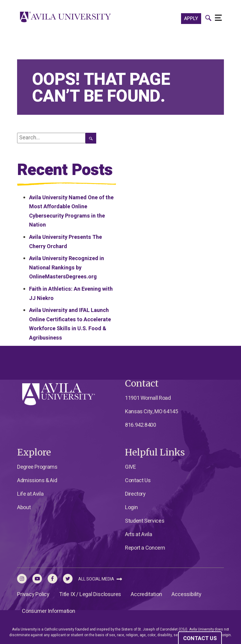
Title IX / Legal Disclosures (90, 594)
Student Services (145, 521)
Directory (135, 494)
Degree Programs (37, 467)
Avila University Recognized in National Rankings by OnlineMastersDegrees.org (67, 268)
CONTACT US (200, 638)
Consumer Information (49, 611)
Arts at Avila (138, 534)
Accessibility (186, 594)
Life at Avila (30, 494)
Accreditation (146, 594)
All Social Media (100, 579)
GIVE (131, 467)
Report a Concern (145, 548)
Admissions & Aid (37, 481)
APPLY (191, 19)
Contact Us (138, 481)
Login (131, 507)
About (24, 507)
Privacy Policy (33, 594)
